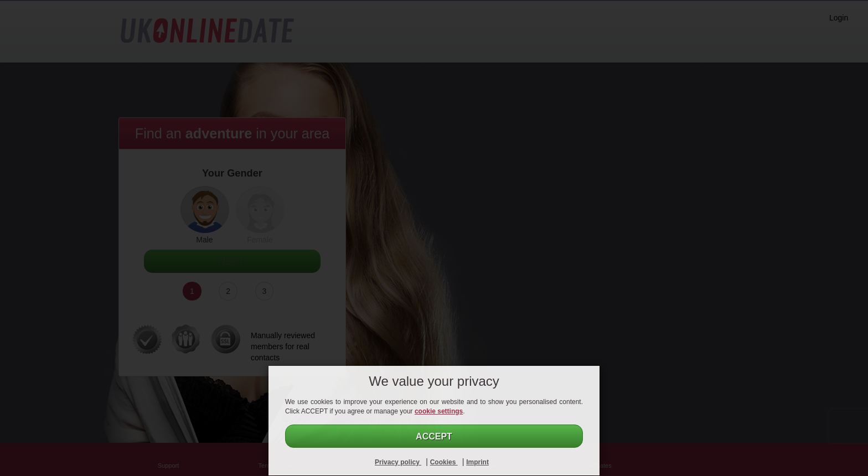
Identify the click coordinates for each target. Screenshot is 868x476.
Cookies (444, 462)
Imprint (477, 462)
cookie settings (439, 411)
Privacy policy (398, 462)
